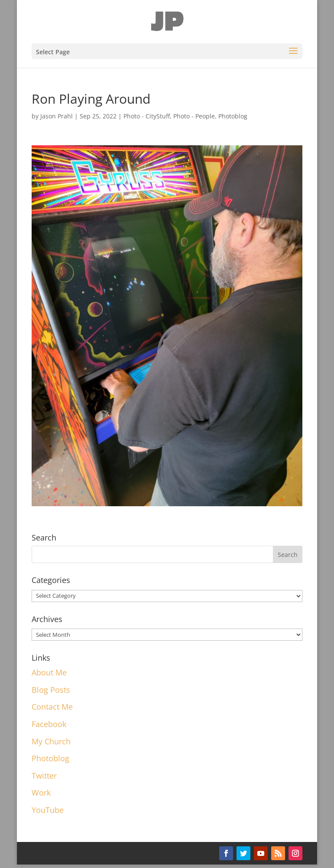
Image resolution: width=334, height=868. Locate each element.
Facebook (49, 724)
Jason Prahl (57, 116)
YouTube (48, 810)
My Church (51, 741)
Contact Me (52, 707)
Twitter (44, 776)
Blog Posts (51, 690)
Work (41, 793)
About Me (49, 672)
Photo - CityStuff (147, 116)
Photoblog (233, 116)
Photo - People (194, 116)
